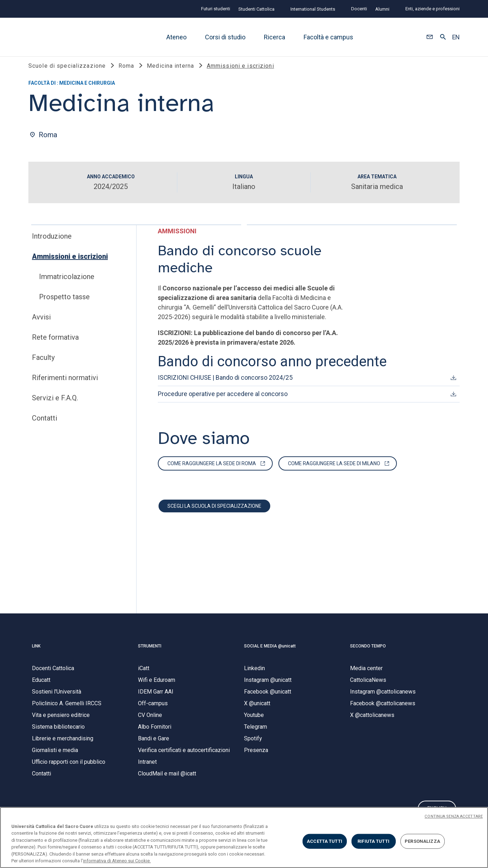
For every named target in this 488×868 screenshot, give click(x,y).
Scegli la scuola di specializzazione (214, 513)
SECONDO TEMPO (368, 653)
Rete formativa (55, 345)
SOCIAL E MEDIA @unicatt (270, 653)
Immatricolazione (67, 284)
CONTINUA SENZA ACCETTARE (454, 816)
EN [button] (456, 37)
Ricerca (274, 37)
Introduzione (52, 244)
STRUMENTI (150, 653)
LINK (36, 653)
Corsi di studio (225, 37)
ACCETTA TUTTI (325, 841)
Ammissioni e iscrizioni (70, 264)
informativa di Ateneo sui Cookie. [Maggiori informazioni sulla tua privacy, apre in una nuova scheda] (117, 861)
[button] (430, 37)
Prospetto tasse (64, 304)
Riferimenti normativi (65, 385)
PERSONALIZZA (422, 841)
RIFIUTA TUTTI (373, 841)
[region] (244, 838)
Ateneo (176, 37)
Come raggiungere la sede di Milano (334, 471)
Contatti (45, 425)
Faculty (43, 365)
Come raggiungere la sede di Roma (212, 471)
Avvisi (41, 324)
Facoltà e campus (328, 37)
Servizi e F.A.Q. (55, 405)
